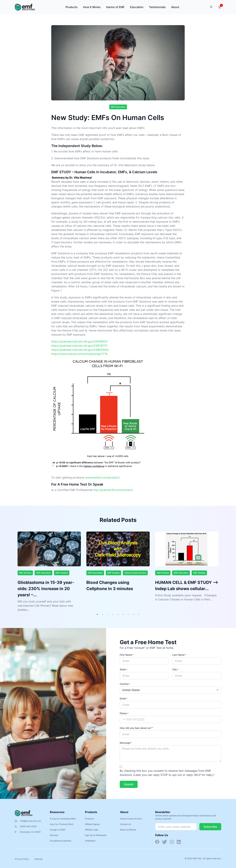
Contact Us (125, 824)
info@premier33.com (28, 821)
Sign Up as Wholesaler (96, 835)
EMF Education (118, 107)
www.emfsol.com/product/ (103, 477)
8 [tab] (133, 614)
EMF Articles (25, 573)
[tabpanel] (49, 572)
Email (124, 699)
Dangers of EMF (58, 830)
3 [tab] (108, 614)
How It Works (92, 7)
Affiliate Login (92, 830)
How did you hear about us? (136, 728)
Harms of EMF (115, 7)
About (175, 7)
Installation (90, 841)
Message (126, 743)
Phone (124, 714)
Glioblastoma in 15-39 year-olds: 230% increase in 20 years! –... (46, 589)
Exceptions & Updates (61, 841)
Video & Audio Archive (135, 573)
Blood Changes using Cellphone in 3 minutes (110, 586)
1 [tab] (97, 614)
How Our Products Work (62, 824)
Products (72, 7)
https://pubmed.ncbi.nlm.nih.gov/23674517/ (79, 346)
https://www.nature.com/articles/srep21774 (79, 354)
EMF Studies (62, 573)
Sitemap (38, 859)
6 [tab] (123, 614)
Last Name (179, 655)
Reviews (54, 835)
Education (137, 7)
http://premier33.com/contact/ (113, 490)
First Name (127, 655)
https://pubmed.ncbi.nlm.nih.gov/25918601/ (79, 341)
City (175, 670)
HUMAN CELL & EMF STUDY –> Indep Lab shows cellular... (187, 586)
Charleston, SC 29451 (28, 832)
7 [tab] (128, 614)
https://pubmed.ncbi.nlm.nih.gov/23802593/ (80, 350)
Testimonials (157, 7)
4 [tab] (113, 614)
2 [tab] (103, 614)
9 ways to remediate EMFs (63, 819)
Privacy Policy (22, 859)
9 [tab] (139, 614)
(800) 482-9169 (26, 826)
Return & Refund (128, 830)
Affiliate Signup (92, 824)
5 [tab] (118, 614)
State (124, 670)
